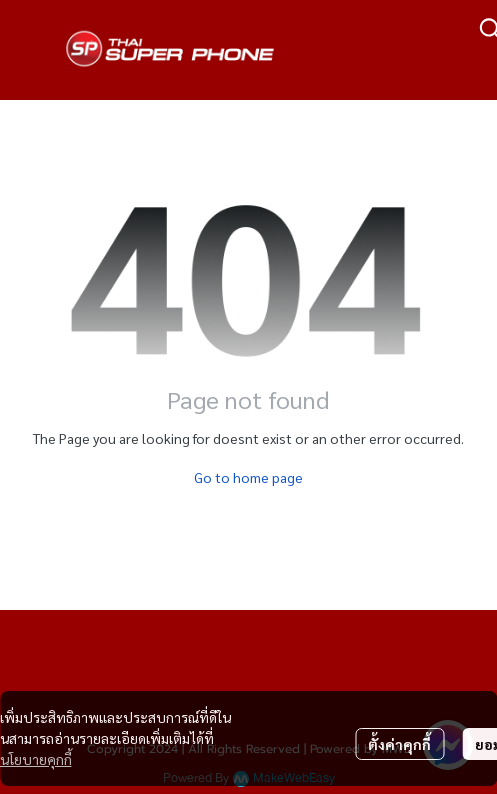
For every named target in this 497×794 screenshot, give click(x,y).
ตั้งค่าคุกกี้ (399, 744)
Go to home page (248, 477)
